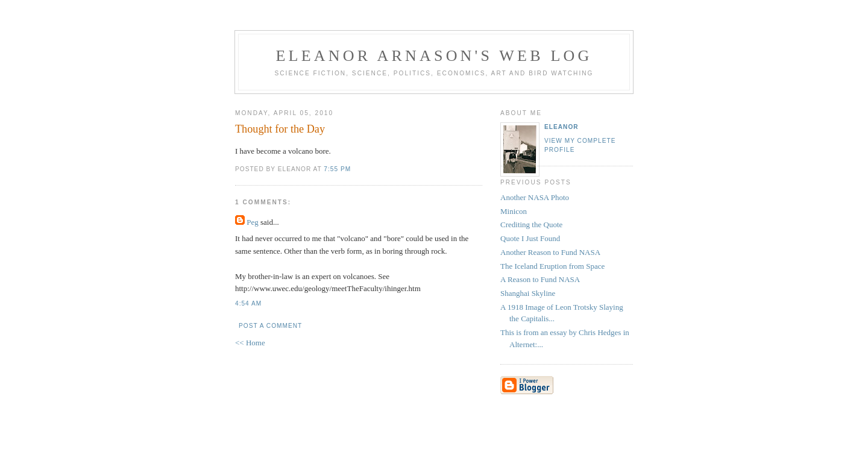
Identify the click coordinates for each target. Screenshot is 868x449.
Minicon (514, 211)
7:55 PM (337, 169)
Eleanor (561, 127)
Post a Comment (270, 326)
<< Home (250, 343)
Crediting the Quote (531, 225)
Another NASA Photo (535, 197)
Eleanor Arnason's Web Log (434, 56)
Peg (253, 222)
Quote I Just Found (530, 238)
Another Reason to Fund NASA (550, 252)
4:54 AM (248, 303)
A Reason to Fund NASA (540, 279)
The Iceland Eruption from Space (552, 266)
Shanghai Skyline (528, 293)
